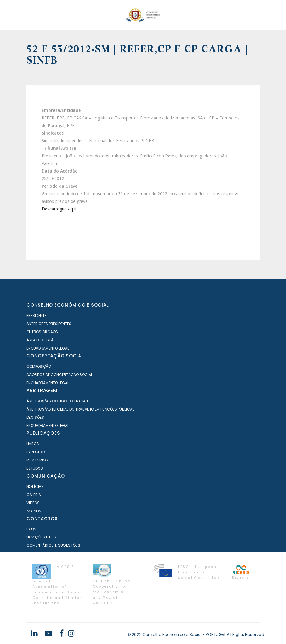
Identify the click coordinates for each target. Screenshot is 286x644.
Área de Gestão (41, 340)
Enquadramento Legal (48, 348)
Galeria (34, 495)
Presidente (36, 315)
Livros (33, 444)
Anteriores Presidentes (49, 324)
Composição (39, 366)
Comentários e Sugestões (53, 545)
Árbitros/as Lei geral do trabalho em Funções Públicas (81, 409)
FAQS (31, 529)
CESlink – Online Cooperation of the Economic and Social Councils (112, 592)
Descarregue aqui (59, 209)
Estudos (35, 468)
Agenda (34, 511)
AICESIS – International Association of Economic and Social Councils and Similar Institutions (57, 585)
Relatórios (37, 460)
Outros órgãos (42, 332)
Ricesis (240, 577)
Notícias (35, 486)
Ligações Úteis (41, 537)
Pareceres (36, 452)
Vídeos (33, 503)
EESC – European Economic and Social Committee (199, 572)
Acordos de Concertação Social (60, 375)
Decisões (35, 417)
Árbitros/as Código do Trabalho (59, 401)
